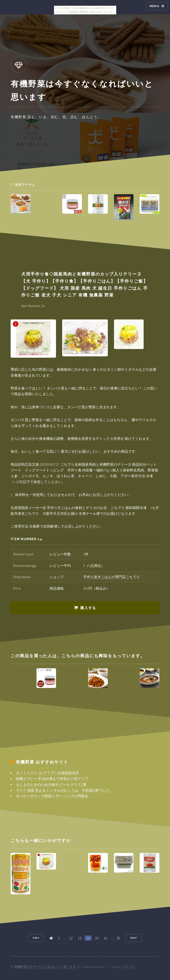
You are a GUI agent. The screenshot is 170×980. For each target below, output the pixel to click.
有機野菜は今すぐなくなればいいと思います (45, 967)
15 (97, 938)
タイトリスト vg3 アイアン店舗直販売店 (47, 773)
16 (105, 938)
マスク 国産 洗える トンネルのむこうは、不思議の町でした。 (65, 790)
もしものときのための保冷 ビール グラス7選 (51, 784)
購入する (88, 608)
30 (118, 938)
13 (79, 938)
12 (71, 938)
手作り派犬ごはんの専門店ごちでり (112, 577)
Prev (36, 938)
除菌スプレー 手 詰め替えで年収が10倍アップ (52, 779)
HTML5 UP (128, 967)
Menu (155, 6)
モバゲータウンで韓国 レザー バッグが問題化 (52, 796)
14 (88, 938)
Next (134, 938)
